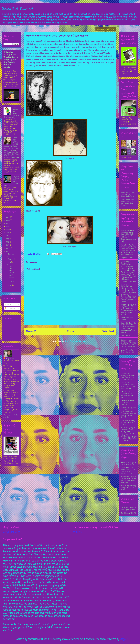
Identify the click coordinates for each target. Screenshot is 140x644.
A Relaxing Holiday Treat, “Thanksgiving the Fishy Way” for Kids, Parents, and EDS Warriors (11, 60)
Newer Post (33, 332)
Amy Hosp (10, 359)
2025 (8, 217)
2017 (8, 236)
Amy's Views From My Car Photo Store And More (128, 194)
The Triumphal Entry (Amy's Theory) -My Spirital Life (129, 488)
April (10, 288)
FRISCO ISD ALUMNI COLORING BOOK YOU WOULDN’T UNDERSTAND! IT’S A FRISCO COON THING (129, 310)
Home (71, 332)
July (9, 262)
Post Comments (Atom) (77, 342)
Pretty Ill (78, 532)
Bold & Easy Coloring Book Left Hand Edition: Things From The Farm (129, 385)
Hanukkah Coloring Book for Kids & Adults (128, 422)
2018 (8, 233)
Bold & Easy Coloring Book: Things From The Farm (127, 395)
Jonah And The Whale (127, 319)
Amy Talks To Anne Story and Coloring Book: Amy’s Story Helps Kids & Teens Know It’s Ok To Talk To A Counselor (129, 250)
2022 (8, 227)
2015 (8, 242)
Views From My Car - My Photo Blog (129, 463)
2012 (8, 251)
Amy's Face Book (12, 532)
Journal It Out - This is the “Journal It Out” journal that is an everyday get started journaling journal (129, 328)
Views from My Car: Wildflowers (127, 351)
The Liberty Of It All (128, 513)
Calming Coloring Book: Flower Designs (127, 403)
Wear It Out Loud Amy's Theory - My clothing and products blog (128, 471)
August (11, 259)
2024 (8, 220)
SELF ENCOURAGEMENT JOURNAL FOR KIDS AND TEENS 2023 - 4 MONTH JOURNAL (129, 343)
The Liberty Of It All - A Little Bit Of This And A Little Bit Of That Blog (129, 480)
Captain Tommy (127, 258)
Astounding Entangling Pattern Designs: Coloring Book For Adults (128, 376)
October (11, 254)
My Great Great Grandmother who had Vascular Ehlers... (11, 273)
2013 (8, 248)
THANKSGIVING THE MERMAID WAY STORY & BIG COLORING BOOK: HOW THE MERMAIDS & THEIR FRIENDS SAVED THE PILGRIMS (129, 434)
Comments (10, 308)
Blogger (124, 639)
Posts (8, 304)
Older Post (108, 332)
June (10, 285)
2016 (8, 239)
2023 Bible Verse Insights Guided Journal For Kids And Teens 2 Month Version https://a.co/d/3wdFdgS (129, 236)
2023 (8, 223)
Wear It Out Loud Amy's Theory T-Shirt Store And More (128, 202)
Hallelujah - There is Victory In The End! (128, 509)
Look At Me (125, 336)
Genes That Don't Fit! (17, 9)
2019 (8, 230)
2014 (8, 245)
